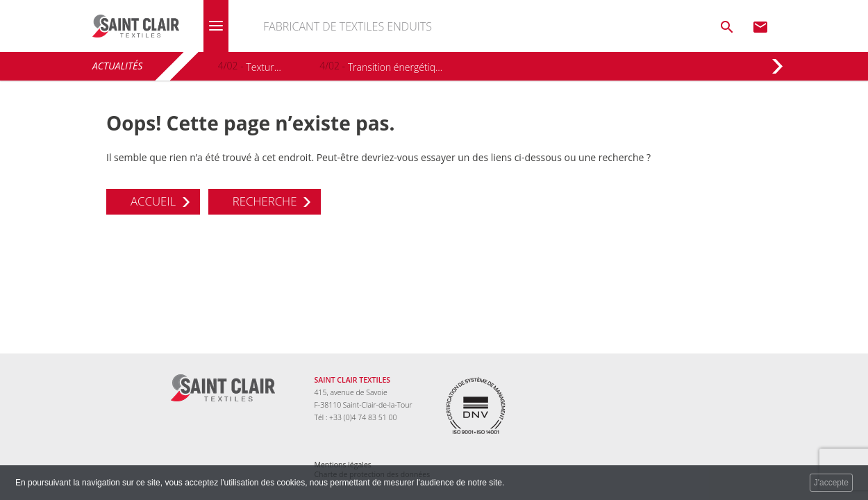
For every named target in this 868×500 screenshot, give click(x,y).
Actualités (117, 66)
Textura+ (264, 67)
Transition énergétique (396, 67)
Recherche (265, 201)
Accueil (153, 201)
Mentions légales (343, 465)
